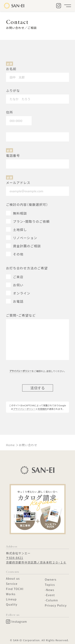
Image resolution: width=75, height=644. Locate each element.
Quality (12, 604)
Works (11, 594)
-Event (50, 595)
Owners (51, 579)
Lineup (11, 599)
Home (10, 445)
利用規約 (42, 409)
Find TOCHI (15, 589)
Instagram (16, 622)
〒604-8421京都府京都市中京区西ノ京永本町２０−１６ (36, 560)
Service (12, 584)
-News (50, 590)
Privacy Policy (56, 605)
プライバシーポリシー (21, 371)
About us (13, 578)
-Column (51, 600)
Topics (50, 585)
